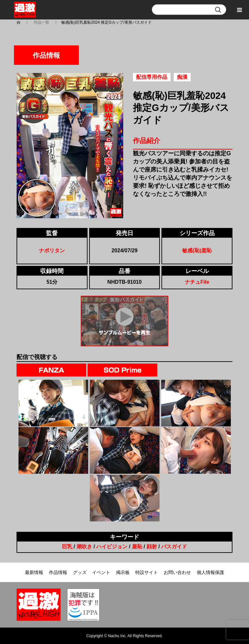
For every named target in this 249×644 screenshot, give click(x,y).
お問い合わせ (177, 572)
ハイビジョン (112, 547)
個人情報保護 (210, 572)
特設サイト (147, 572)
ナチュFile (197, 282)
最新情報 (34, 572)
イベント (101, 572)
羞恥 (137, 547)
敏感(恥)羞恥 (197, 250)
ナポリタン (52, 250)
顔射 (152, 547)
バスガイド (174, 547)
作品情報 (58, 572)
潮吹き (84, 547)
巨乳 (67, 547)
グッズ (80, 572)
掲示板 (123, 572)
